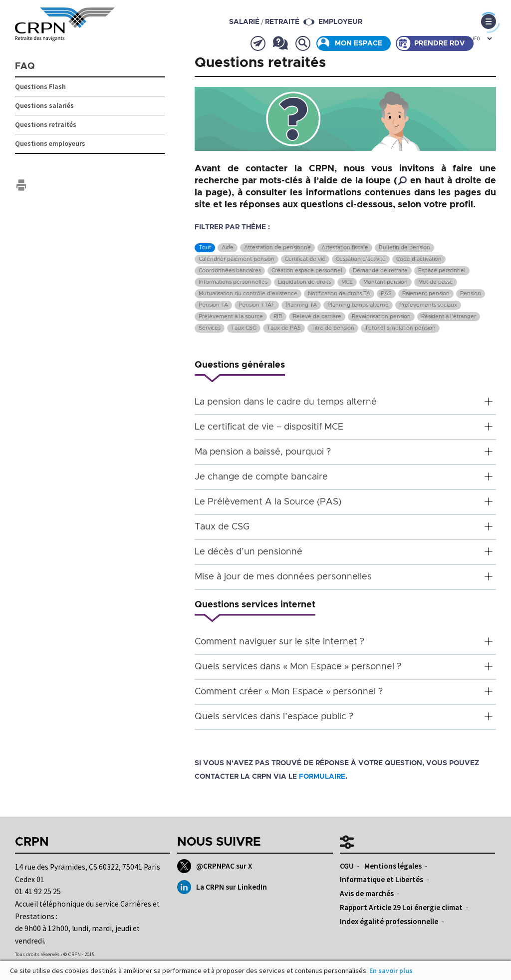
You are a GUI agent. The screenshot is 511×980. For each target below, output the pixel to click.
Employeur (340, 22)
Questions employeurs (50, 143)
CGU (347, 866)
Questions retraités (46, 124)
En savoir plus (391, 971)
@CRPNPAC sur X (214, 866)
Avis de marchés (367, 893)
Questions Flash (40, 86)
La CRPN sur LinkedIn (222, 887)
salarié (244, 22)
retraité (282, 22)
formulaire (322, 777)
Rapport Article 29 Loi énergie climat (401, 907)
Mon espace (359, 43)
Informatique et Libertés (382, 879)
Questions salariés (44, 105)
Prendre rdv (440, 43)
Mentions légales (393, 866)
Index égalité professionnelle (389, 921)
